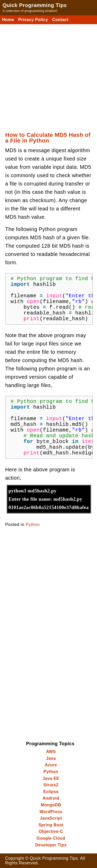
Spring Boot (51, 825)
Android (51, 798)
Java (51, 758)
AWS (51, 752)
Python (33, 525)
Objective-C (51, 831)
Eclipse (51, 792)
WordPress (51, 812)
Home (8, 20)
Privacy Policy (33, 20)
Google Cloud (51, 838)
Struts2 (51, 785)
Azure (51, 765)
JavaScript (51, 818)
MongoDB (51, 805)
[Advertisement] (48, 76)
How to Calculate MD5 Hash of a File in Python (48, 138)
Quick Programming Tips (35, 5)
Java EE (51, 778)
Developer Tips (51, 845)
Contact (60, 20)
